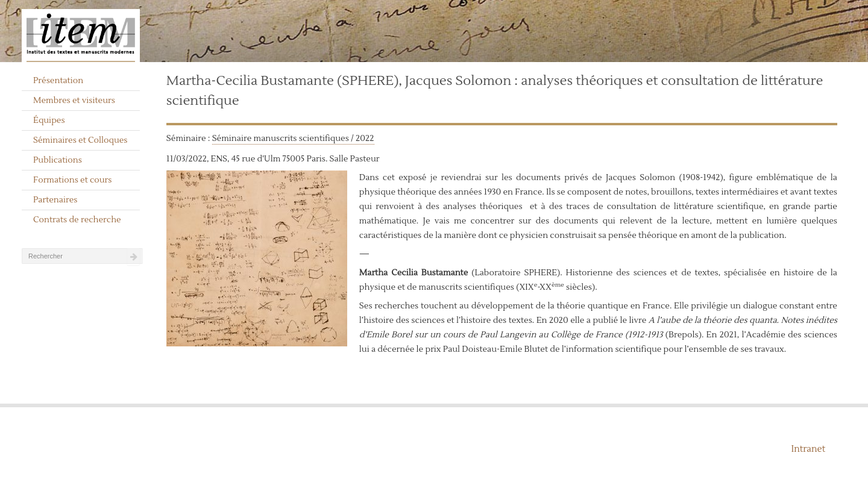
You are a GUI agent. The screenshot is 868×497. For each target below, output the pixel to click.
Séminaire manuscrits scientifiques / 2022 (293, 139)
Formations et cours (72, 180)
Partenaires (55, 200)
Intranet (808, 449)
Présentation (58, 81)
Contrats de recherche (77, 220)
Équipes (49, 120)
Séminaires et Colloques (80, 140)
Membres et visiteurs (74, 101)
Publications (58, 160)
